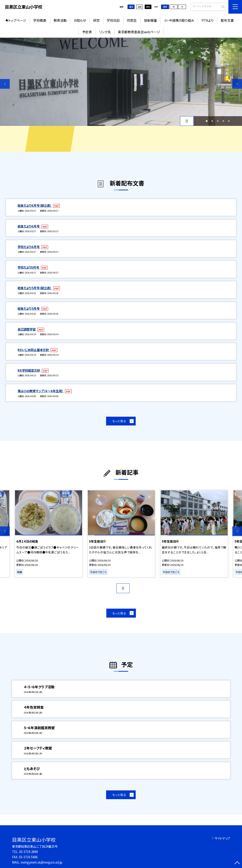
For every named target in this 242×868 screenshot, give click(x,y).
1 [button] (207, 121)
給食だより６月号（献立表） (35, 205)
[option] (121, 82)
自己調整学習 (27, 329)
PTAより (208, 20)
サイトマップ (222, 838)
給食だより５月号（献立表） (35, 288)
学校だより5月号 (29, 267)
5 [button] (229, 121)
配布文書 (227, 20)
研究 (96, 20)
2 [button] (212, 121)
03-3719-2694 (28, 852)
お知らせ (80, 20)
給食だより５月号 (29, 308)
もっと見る (119, 421)
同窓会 (132, 20)
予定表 (87, 32)
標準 (165, 7)
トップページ (17, 20)
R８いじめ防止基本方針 (34, 350)
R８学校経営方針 (29, 370)
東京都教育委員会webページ (139, 32)
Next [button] (237, 84)
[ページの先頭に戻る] (237, 863)
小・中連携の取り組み (179, 20)
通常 (131, 7)
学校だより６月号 (29, 247)
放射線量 (150, 20)
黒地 (148, 7)
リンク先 (105, 32)
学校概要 (40, 20)
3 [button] (218, 121)
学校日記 (113, 20)
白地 (140, 7)
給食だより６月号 (29, 226)
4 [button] (223, 121)
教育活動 (60, 20)
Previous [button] (5, 84)
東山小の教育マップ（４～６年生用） (41, 391)
